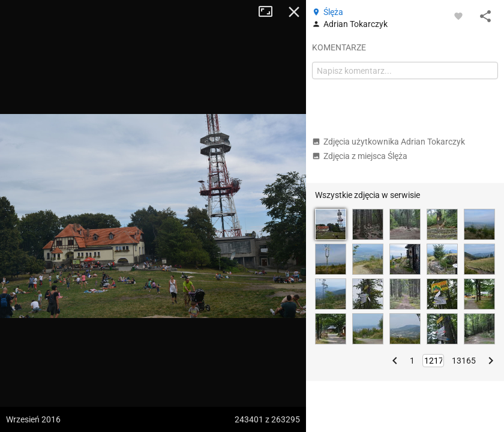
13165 (464, 361)
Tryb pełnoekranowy (270, 12)
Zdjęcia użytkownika (388, 142)
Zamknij (294, 12)
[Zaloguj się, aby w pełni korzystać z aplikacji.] (458, 16)
